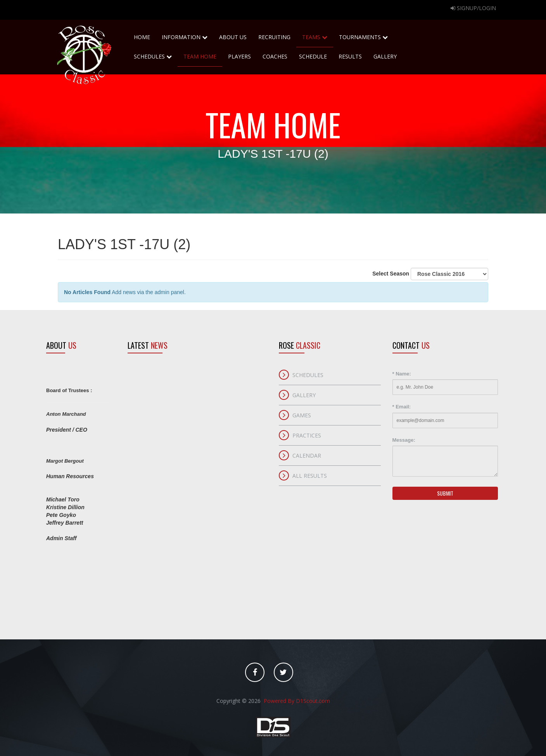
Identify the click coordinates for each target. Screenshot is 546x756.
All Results (310, 476)
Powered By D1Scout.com (296, 701)
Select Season (430, 274)
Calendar (307, 455)
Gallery (385, 56)
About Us (233, 34)
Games (302, 415)
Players (239, 56)
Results (350, 56)
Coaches (275, 56)
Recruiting (274, 34)
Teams (315, 34)
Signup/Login (473, 8)
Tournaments (363, 34)
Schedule (313, 56)
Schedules (153, 53)
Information (185, 37)
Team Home (200, 56)
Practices (307, 435)
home (142, 34)
